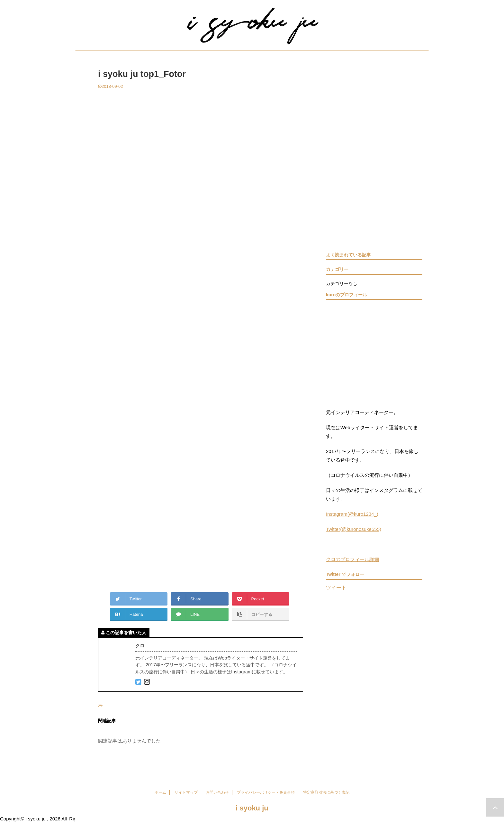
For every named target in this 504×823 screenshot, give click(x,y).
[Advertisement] (201, 138)
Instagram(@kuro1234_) (352, 514)
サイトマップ (186, 792)
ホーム (160, 792)
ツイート (336, 588)
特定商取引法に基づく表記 (326, 792)
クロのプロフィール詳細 (352, 559)
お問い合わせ (217, 792)
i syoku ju (252, 808)
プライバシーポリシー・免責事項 (266, 792)
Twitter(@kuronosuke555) (354, 529)
